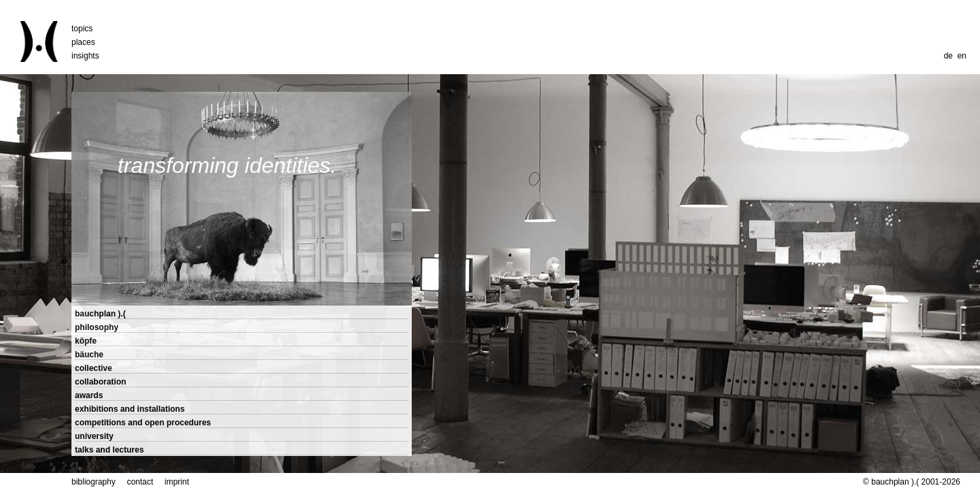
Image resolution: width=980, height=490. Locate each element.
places (83, 42)
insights (85, 56)
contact (140, 482)
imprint (177, 482)
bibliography (94, 482)
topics (82, 29)
